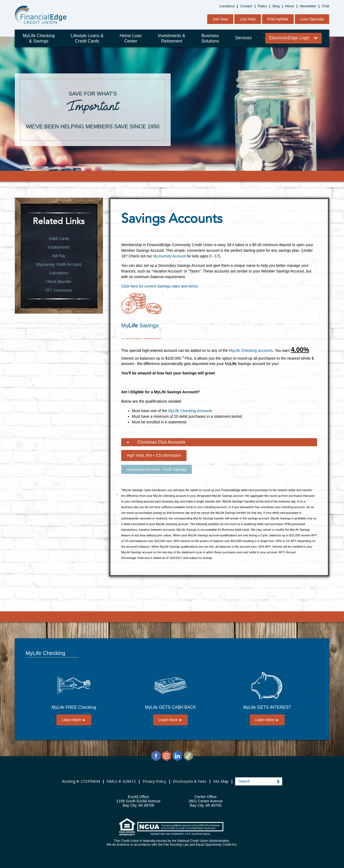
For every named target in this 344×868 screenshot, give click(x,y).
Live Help (248, 19)
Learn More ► (74, 720)
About (289, 6)
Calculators (59, 273)
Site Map (221, 781)
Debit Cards (59, 238)
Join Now (220, 19)
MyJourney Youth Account (59, 264)
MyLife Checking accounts (251, 350)
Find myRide (278, 19)
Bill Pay (59, 256)
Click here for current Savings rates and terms (160, 286)
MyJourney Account (169, 256)
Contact (246, 6)
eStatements (59, 247)
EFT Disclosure (59, 290)
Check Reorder (59, 281)
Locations (227, 6)
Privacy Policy (154, 781)
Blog (276, 6)
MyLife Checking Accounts (190, 411)
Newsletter (308, 6)
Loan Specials (312, 19)
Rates (262, 6)
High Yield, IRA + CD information (154, 455)
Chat (326, 6)
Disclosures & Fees (190, 781)
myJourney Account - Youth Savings (157, 469)
